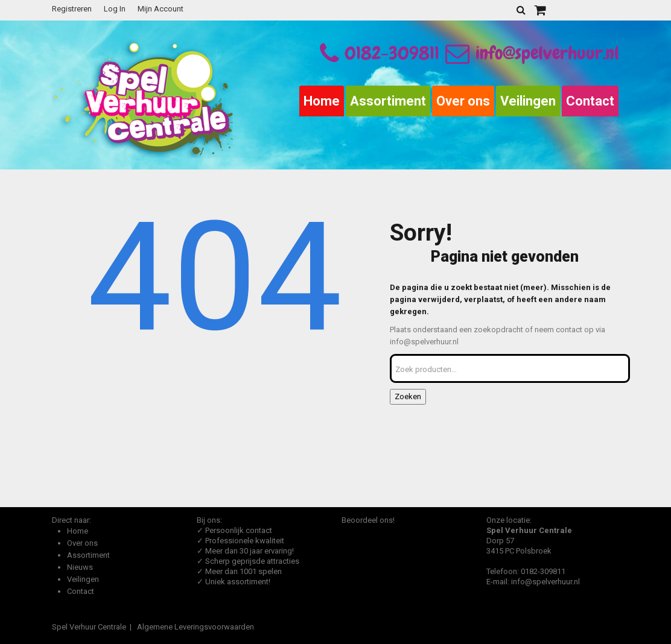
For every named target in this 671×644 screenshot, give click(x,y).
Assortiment (388, 101)
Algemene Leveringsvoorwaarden (196, 627)
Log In (115, 9)
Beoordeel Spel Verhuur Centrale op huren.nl (390, 573)
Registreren (72, 9)
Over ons (463, 101)
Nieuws (80, 567)
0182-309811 (392, 53)
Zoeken (408, 396)
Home (322, 101)
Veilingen (528, 101)
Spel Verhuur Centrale (89, 627)
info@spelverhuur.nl (532, 53)
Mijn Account (161, 9)
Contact (590, 101)
